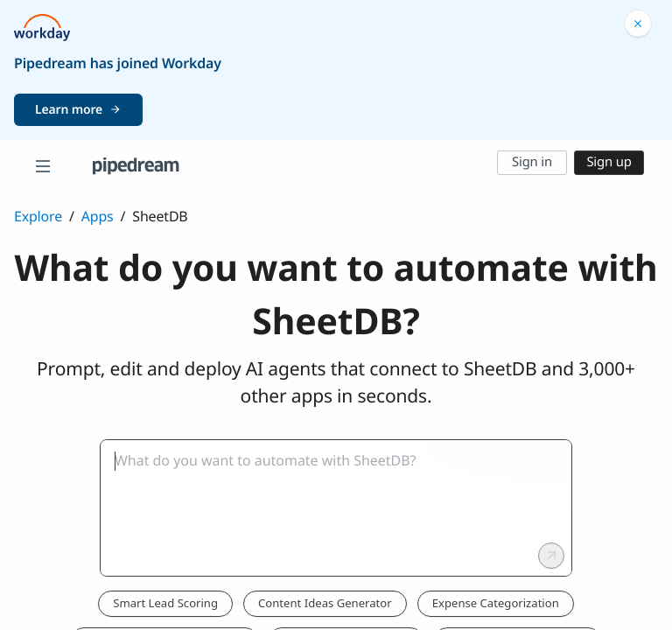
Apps (98, 216)
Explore (38, 216)
